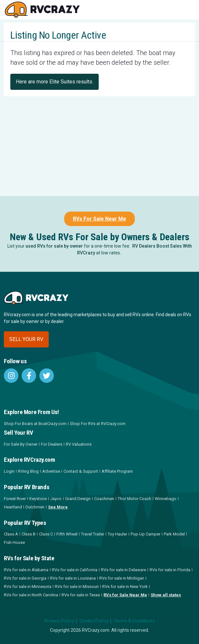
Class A (11, 534)
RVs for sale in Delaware (124, 570)
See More (58, 507)
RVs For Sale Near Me (99, 219)
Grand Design (78, 499)
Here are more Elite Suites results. (55, 82)
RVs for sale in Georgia (25, 578)
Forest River (15, 499)
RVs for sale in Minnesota (28, 587)
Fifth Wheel (67, 534)
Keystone (38, 499)
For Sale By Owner (21, 444)
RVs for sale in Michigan (122, 578)
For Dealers (52, 444)
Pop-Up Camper (145, 534)
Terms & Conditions (134, 621)
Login (9, 471)
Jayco (56, 499)
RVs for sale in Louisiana (73, 578)
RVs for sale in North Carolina (31, 595)
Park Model (174, 534)
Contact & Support (81, 471)
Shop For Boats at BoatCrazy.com (35, 424)
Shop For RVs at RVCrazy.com (98, 424)
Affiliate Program (117, 471)
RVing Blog (28, 471)
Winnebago (166, 499)
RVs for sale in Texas (81, 595)
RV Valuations (79, 444)
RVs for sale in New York (125, 587)
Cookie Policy (94, 621)
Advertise (51, 471)
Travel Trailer (93, 534)
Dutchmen (35, 507)
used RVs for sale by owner (54, 246)
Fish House (14, 542)
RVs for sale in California (75, 570)
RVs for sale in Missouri (77, 587)
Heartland (13, 507)
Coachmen (104, 499)
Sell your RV (26, 339)
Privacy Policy (59, 621)
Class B (29, 534)
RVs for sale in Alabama (26, 570)
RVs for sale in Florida (170, 570)
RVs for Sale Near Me (125, 595)
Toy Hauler (117, 534)
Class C (46, 534)
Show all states (166, 595)
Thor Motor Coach (134, 499)
